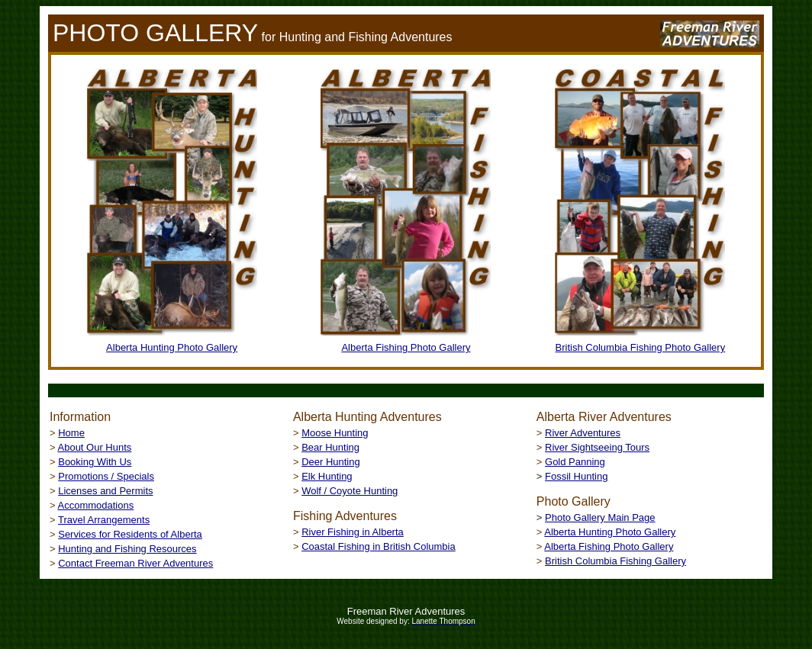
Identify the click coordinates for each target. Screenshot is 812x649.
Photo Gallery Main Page (600, 517)
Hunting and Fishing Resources (127, 549)
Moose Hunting (335, 433)
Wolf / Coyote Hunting (350, 491)
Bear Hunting (330, 447)
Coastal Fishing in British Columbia (379, 546)
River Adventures (583, 433)
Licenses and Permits (105, 491)
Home (71, 433)
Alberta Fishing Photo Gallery (406, 347)
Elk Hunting (327, 476)
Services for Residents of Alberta (130, 534)
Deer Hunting (331, 462)
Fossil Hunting (576, 476)
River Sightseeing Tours (597, 447)
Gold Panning (575, 462)
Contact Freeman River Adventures (135, 563)
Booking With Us (95, 462)
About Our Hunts (95, 447)
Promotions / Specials (106, 476)
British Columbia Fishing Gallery (615, 561)
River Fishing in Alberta (353, 532)
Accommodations (96, 505)
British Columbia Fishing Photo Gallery (641, 347)
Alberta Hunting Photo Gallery (172, 347)
